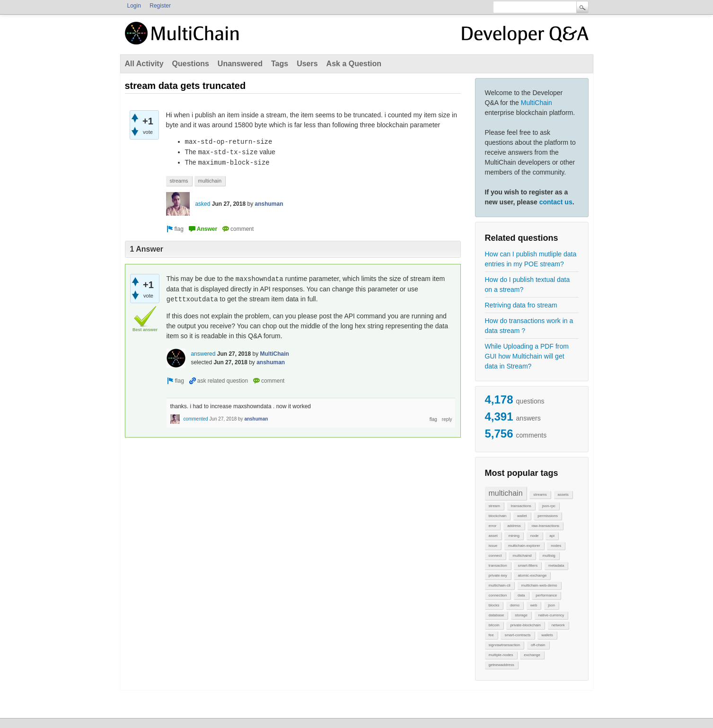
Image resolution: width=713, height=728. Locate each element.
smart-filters (528, 566)
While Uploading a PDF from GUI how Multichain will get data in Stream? (527, 356)
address (514, 526)
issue (493, 546)
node (535, 536)
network (558, 625)
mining (514, 536)
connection (498, 595)
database (497, 615)
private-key (498, 575)
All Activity (144, 64)
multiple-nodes (501, 655)
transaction (498, 566)
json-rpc (549, 506)
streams (540, 495)
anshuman (269, 204)
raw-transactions (545, 526)
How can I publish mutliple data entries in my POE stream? (531, 259)
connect (495, 556)
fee (491, 635)
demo (515, 605)
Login (134, 6)
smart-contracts (517, 635)
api (552, 536)
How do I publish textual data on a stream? (528, 285)
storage (521, 615)
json (551, 605)
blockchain (498, 516)
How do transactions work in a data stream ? (529, 326)
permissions (548, 516)
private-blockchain (525, 625)
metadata (556, 566)
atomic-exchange (532, 575)
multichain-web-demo (539, 585)
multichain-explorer (524, 546)
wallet (522, 516)
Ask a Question (354, 64)
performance (546, 595)
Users (307, 64)
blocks (494, 605)
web (534, 605)
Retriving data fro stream (521, 305)
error (493, 526)
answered (203, 354)
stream (494, 506)
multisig (549, 556)
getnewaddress (502, 665)
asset (493, 536)
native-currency (551, 615)
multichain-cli (500, 585)
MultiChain (537, 103)
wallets (547, 635)
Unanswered (240, 64)
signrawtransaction (505, 645)
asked (202, 204)
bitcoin (494, 625)
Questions (191, 64)
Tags (280, 64)
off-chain (538, 645)
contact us (556, 202)
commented (195, 419)
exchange (532, 655)
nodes (556, 546)
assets (563, 495)
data (521, 595)
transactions (521, 506)
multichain (506, 493)
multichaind (522, 556)
